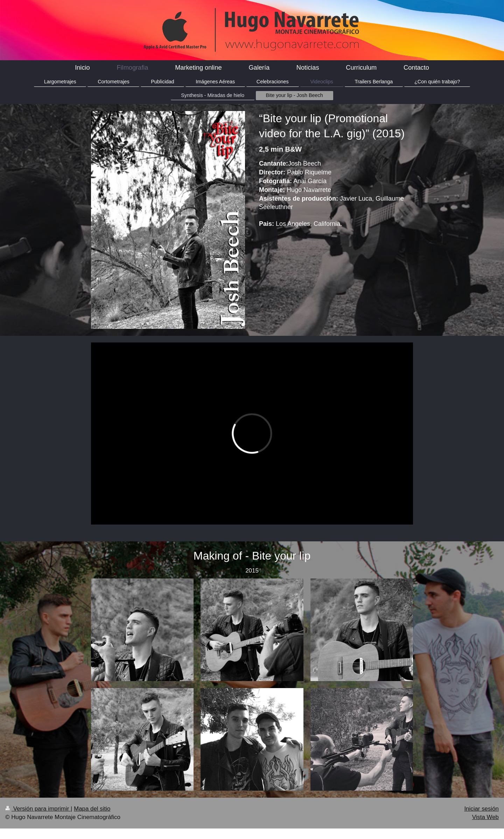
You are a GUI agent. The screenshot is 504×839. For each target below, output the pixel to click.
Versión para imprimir (38, 809)
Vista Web (485, 817)
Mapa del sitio (92, 809)
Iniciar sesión (481, 809)
